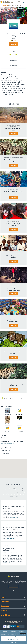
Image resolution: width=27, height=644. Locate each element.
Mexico (9, 222)
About (10, 5)
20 (21, 398)
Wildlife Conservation (15, 126)
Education (16, 190)
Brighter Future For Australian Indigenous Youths (14, 321)
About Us (4, 611)
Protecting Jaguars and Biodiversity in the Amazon (13, 385)
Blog (23, 5)
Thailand (7, 158)
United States (11, 286)
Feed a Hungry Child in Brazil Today (14, 192)
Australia (10, 318)
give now (13, 133)
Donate (14, 44)
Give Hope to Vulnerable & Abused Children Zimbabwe (12, 524)
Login (23, 2)
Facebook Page (4, 445)
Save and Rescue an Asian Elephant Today (13, 160)
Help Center (13, 586)
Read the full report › (14, 517)
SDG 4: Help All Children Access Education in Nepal (13, 545)
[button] (10, 469)
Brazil (10, 190)
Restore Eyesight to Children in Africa (13, 503)
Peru (9, 382)
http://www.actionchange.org (8, 444)
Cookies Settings (13, 642)
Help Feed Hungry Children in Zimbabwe (13, 257)
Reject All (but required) (13, 640)
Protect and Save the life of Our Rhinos (13, 129)
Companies (19, 5)
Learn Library (6, 615)
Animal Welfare (16, 222)
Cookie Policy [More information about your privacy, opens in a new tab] (23, 634)
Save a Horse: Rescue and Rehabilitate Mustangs (14, 290)
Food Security (17, 254)
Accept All (13, 637)
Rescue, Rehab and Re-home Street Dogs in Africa (13, 353)
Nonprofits (14, 5)
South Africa (11, 126)
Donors (3, 597)
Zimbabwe (9, 254)
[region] (13, 637)
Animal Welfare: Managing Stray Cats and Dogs (13, 225)
